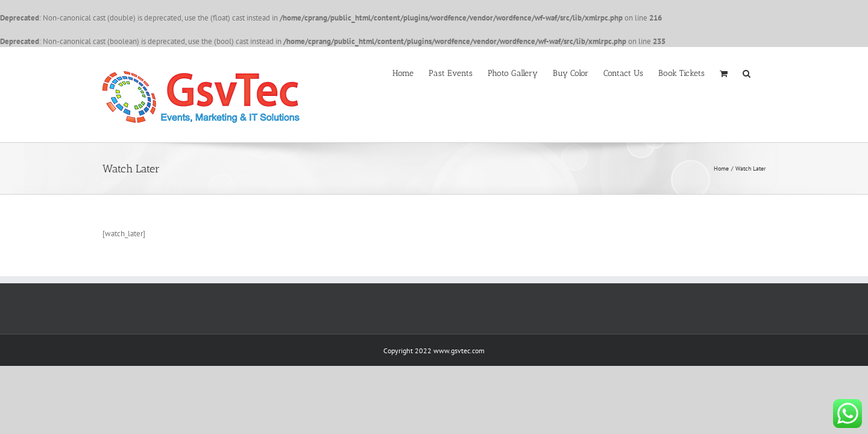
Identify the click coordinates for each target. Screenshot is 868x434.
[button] (762, 72)
